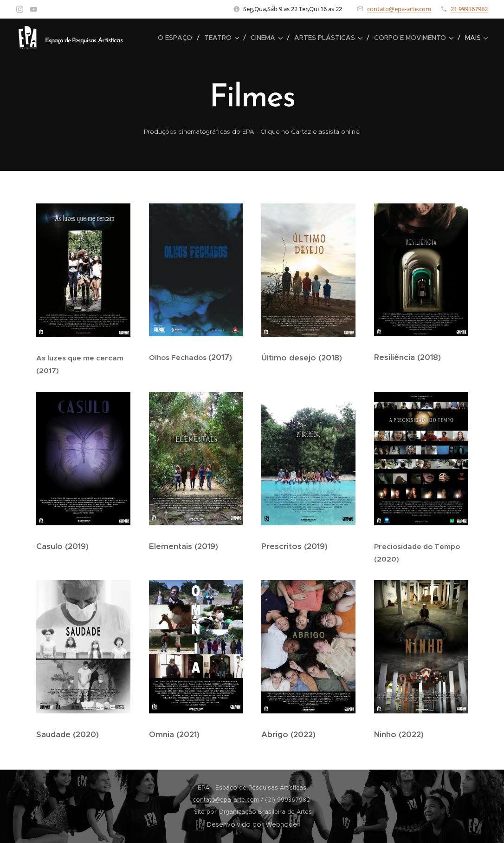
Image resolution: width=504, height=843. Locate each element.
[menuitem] (178, 38)
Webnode (281, 824)
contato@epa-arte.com (399, 9)
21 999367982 (469, 9)
